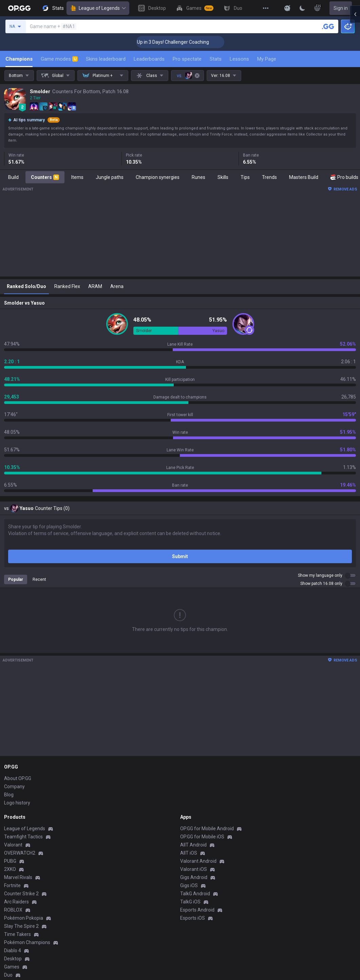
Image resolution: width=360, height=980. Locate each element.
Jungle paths (110, 177)
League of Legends (98, 8)
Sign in (341, 8)
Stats (216, 59)
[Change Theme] (302, 8)
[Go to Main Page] (19, 8)
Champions (19, 59)
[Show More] (287, 8)
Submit (180, 556)
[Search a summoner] (328, 26)
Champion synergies (158, 177)
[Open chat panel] (355, 122)
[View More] (266, 8)
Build (13, 177)
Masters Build (304, 177)
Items (77, 177)
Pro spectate (187, 59)
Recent (39, 579)
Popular (16, 579)
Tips (245, 177)
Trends (269, 177)
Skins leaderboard (106, 59)
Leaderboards (149, 59)
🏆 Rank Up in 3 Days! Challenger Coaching (180, 42)
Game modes (59, 59)
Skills (223, 177)
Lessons (239, 59)
